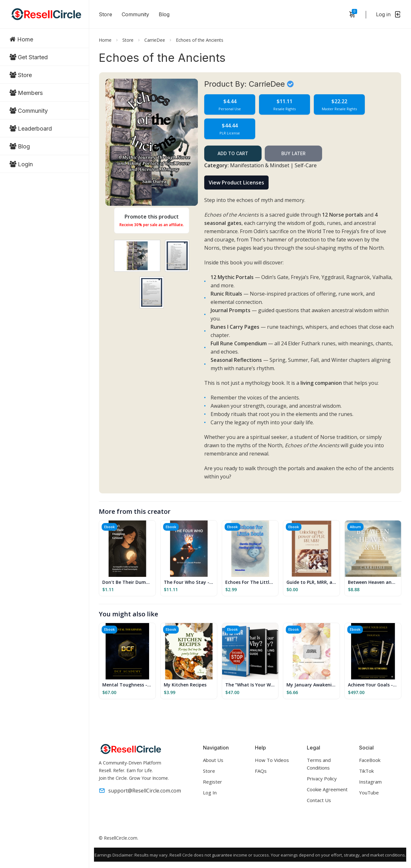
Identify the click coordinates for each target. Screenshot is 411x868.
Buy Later (293, 153)
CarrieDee (155, 40)
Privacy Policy (322, 778)
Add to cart (233, 153)
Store (105, 14)
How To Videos (272, 760)
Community (135, 14)
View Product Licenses (236, 183)
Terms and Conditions (319, 764)
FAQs (261, 771)
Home (105, 40)
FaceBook (370, 760)
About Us (213, 760)
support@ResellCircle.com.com (140, 791)
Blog (164, 14)
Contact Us (319, 800)
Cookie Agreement (327, 789)
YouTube (369, 793)
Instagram (370, 782)
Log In (210, 793)
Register (213, 782)
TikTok (366, 771)
